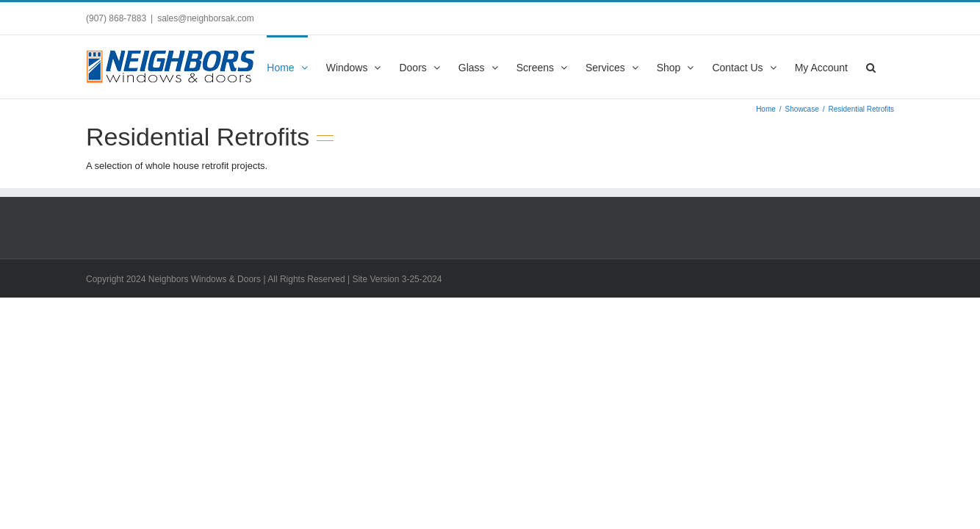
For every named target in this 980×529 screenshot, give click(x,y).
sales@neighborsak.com (206, 18)
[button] (889, 66)
